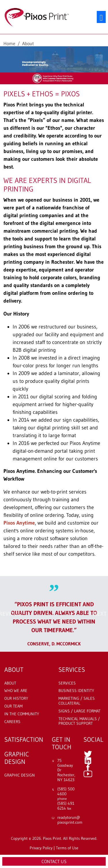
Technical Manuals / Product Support (79, 721)
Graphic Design (20, 775)
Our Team (13, 706)
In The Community (22, 714)
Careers (12, 722)
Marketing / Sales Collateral (77, 701)
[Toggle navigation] (101, 17)
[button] (8, 614)
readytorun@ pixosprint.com (70, 820)
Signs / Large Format (79, 711)
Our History (16, 698)
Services (67, 683)
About (10, 683)
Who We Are (16, 691)
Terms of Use (67, 848)
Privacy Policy (41, 848)
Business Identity (76, 691)
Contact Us (54, 861)
